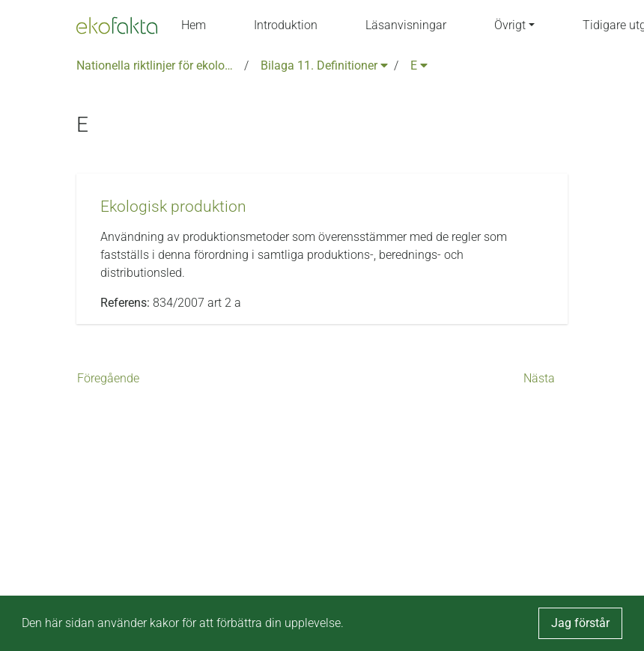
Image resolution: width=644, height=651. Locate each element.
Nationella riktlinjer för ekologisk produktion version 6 (157, 65)
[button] (173, 207)
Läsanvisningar (406, 25)
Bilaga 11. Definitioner (324, 65)
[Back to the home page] (117, 25)
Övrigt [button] (510, 25)
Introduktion (286, 25)
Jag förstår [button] (580, 623)
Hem (194, 25)
